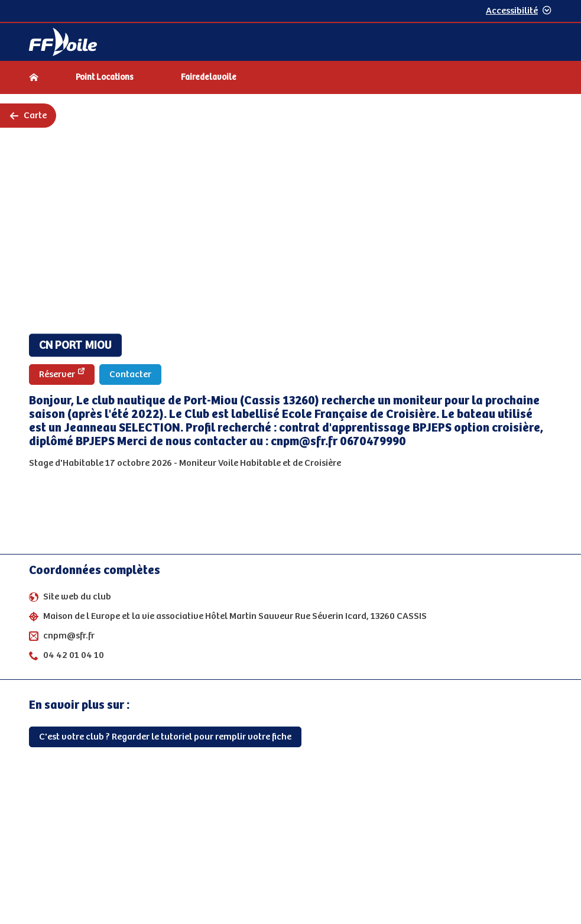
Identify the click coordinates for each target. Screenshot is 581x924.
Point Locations (105, 77)
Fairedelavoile (209, 77)
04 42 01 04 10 (74, 655)
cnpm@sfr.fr (69, 636)
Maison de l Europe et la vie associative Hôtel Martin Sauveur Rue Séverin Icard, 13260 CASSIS (235, 616)
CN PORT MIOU (75, 346)
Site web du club (77, 597)
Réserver (62, 374)
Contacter (130, 375)
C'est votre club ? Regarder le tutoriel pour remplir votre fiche (165, 737)
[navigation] (290, 79)
